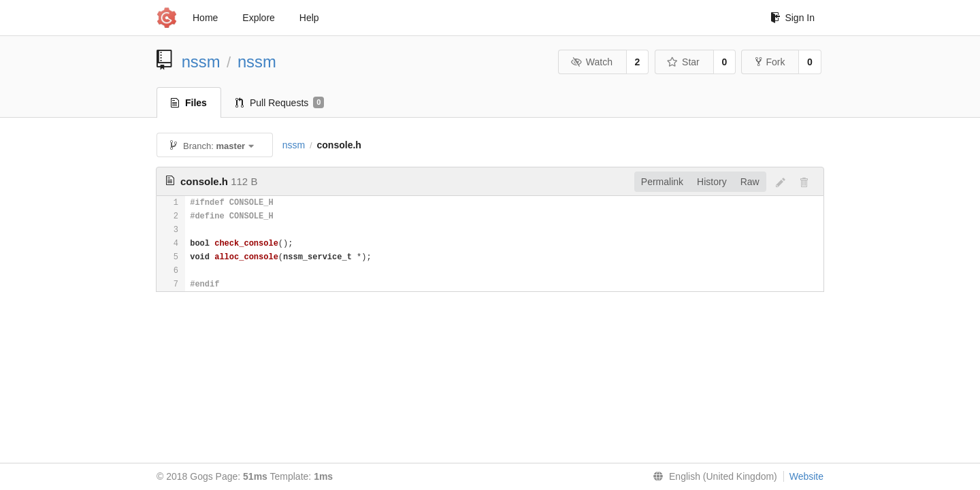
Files (189, 103)
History (712, 182)
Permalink (662, 182)
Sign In (793, 18)
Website (806, 476)
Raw (750, 182)
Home (205, 18)
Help (309, 18)
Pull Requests (280, 103)
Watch (591, 62)
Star (683, 62)
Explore (258, 18)
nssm (201, 62)
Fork (770, 62)
